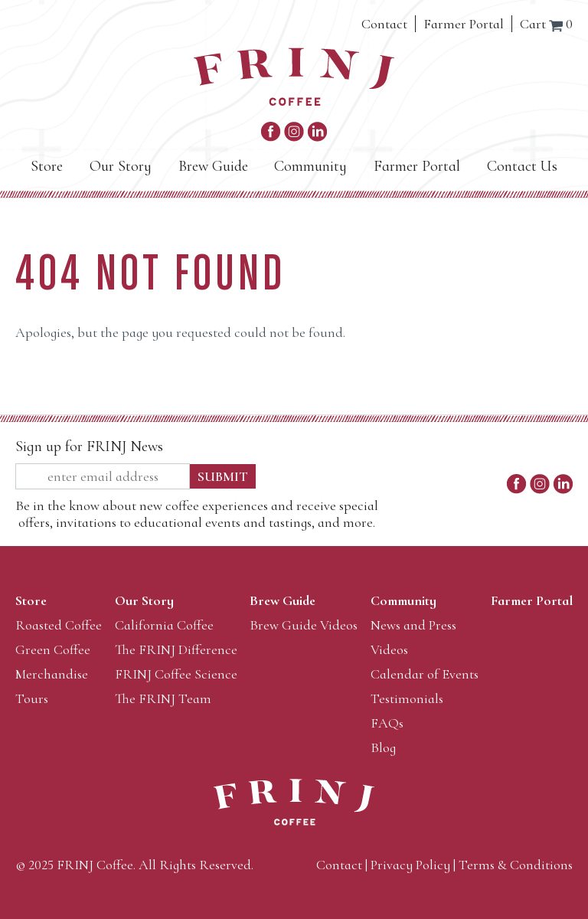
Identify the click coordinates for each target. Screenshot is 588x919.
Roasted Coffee (59, 625)
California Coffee (164, 625)
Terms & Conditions (516, 865)
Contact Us (522, 166)
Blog (383, 747)
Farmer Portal (464, 24)
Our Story (121, 166)
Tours (32, 698)
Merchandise (52, 674)
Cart (546, 24)
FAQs (387, 723)
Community (310, 166)
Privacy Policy (410, 865)
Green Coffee (53, 649)
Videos (389, 649)
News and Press (413, 625)
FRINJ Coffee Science (176, 674)
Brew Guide (213, 166)
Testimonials (407, 698)
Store (47, 166)
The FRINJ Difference (176, 649)
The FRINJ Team (163, 698)
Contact (384, 24)
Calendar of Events (425, 674)
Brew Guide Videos (304, 625)
